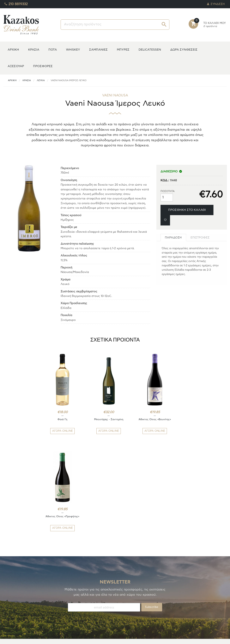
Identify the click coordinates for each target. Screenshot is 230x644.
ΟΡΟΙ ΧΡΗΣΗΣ (70, 609)
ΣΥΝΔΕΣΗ (216, 3)
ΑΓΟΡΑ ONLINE (58, 431)
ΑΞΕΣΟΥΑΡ (16, 66)
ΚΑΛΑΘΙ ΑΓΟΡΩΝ (15, 614)
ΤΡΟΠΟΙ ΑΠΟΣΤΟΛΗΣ (75, 599)
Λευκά (41, 80)
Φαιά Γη (58, 419)
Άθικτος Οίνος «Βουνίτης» (134, 421)
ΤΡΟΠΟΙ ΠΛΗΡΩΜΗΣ (75, 594)
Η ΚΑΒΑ (8, 594)
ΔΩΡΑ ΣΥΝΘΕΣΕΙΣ (184, 50)
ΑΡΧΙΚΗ (13, 50)
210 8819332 (16, 3)
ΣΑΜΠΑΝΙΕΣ (98, 50)
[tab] (173, 238)
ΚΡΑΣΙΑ (34, 50)
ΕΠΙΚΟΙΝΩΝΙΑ (70, 614)
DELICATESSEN (150, 50)
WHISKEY (73, 50)
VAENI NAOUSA (115, 95)
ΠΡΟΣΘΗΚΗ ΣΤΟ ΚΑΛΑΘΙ (187, 210)
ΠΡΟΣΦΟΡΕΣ (43, 66)
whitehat (142, 638)
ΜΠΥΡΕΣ (123, 50)
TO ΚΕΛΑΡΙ (10, 599)
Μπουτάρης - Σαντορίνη (96, 419)
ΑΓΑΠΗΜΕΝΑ (12, 604)
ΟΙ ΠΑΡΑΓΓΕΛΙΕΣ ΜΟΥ (18, 609)
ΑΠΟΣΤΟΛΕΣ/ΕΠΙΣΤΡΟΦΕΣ (79, 604)
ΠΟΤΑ (53, 50)
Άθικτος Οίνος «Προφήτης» (172, 421)
